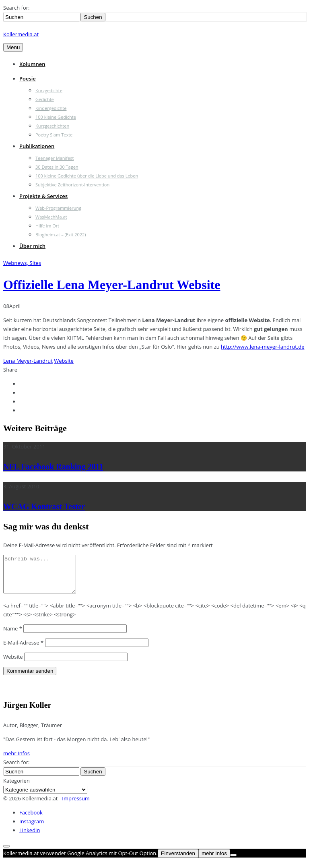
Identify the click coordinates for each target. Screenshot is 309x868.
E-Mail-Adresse (23, 650)
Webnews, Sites (22, 263)
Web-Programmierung (58, 208)
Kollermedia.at (21, 34)
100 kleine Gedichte (56, 117)
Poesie (28, 79)
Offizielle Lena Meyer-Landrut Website (112, 285)
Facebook (31, 820)
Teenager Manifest (55, 158)
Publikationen (37, 146)
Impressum (76, 806)
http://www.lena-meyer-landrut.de (263, 347)
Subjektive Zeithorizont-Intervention (72, 185)
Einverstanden (178, 861)
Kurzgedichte (49, 90)
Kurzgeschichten (52, 126)
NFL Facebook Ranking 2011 (53, 467)
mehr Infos (16, 761)
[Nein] (233, 862)
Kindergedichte (51, 108)
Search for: (16, 8)
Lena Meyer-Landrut (28, 361)
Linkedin (30, 837)
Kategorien (16, 788)
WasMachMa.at (51, 217)
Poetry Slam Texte (54, 135)
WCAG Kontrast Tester (44, 506)
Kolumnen (32, 64)
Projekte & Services (43, 196)
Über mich (32, 246)
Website (64, 361)
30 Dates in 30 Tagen (57, 167)
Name (13, 636)
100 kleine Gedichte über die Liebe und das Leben (87, 176)
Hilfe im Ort (47, 226)
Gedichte (45, 99)
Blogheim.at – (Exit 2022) (61, 235)
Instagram (32, 829)
